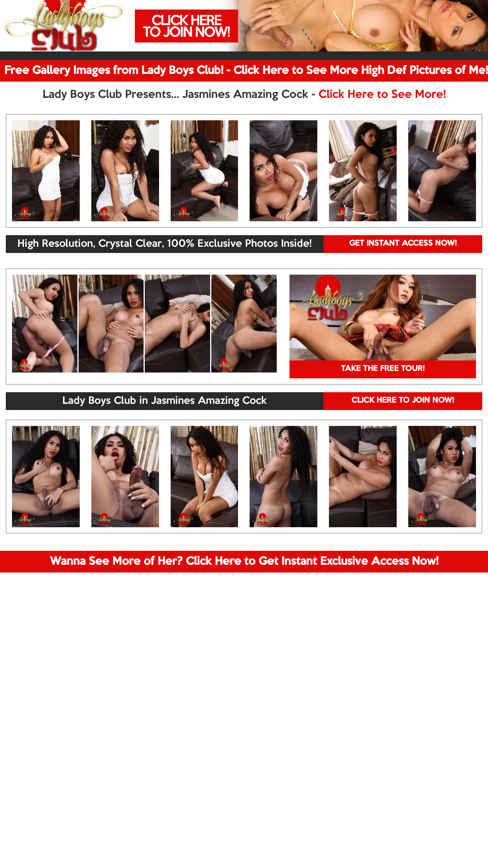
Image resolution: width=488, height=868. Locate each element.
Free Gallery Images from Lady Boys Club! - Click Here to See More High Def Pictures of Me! (246, 71)
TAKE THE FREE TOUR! (383, 369)
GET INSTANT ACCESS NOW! (403, 244)
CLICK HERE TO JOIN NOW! (403, 401)
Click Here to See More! (382, 95)
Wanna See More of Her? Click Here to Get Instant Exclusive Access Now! (244, 562)
